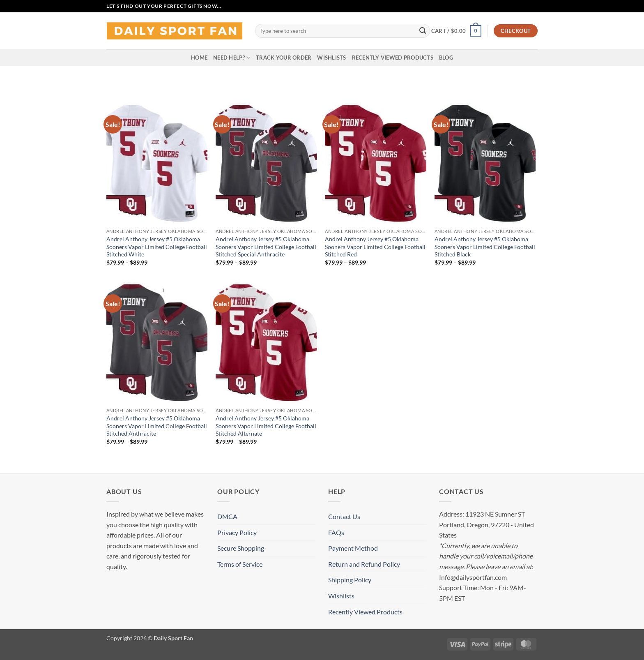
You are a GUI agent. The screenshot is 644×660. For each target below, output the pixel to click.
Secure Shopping (241, 548)
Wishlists (331, 58)
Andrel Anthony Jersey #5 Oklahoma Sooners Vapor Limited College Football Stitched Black (485, 247)
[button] (456, 31)
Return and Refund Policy (364, 564)
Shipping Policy (350, 580)
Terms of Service (240, 564)
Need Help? (232, 58)
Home (199, 58)
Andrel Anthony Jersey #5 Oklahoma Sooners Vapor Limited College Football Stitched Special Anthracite (266, 247)
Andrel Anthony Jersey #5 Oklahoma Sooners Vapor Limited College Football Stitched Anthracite (157, 426)
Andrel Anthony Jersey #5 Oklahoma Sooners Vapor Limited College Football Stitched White (157, 247)
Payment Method (353, 548)
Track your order (284, 58)
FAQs (336, 532)
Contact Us (344, 516)
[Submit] (423, 31)
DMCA (227, 516)
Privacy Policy (237, 532)
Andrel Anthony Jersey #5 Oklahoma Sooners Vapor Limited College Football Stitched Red (375, 247)
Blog (446, 58)
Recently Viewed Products (393, 58)
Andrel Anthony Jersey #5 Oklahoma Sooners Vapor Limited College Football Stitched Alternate (266, 426)
